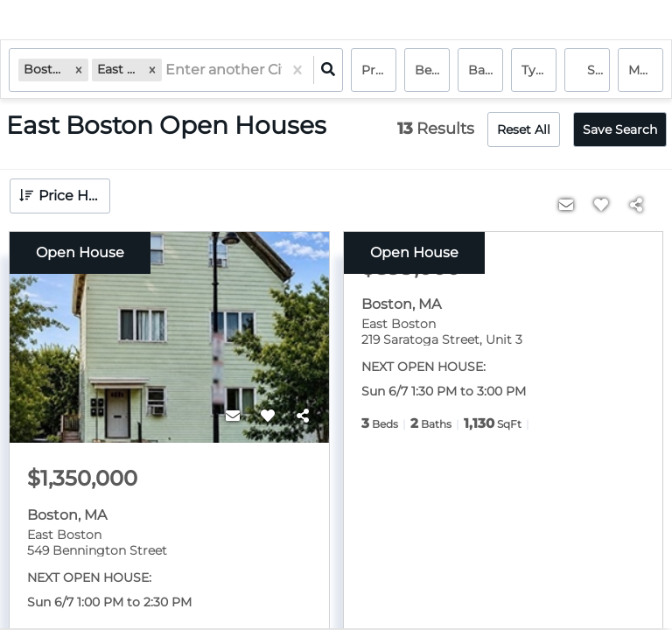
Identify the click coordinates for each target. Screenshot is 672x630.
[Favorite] (268, 416)
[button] (79, 70)
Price (377, 70)
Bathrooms (486, 70)
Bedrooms (432, 70)
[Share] (303, 416)
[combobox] (167, 70)
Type (536, 70)
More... (646, 70)
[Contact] (233, 416)
